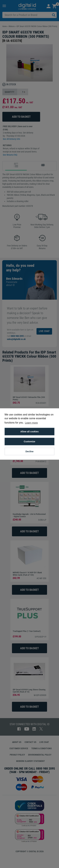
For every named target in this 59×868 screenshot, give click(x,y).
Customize (29, 442)
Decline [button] (29, 451)
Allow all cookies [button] (30, 432)
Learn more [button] (31, 423)
